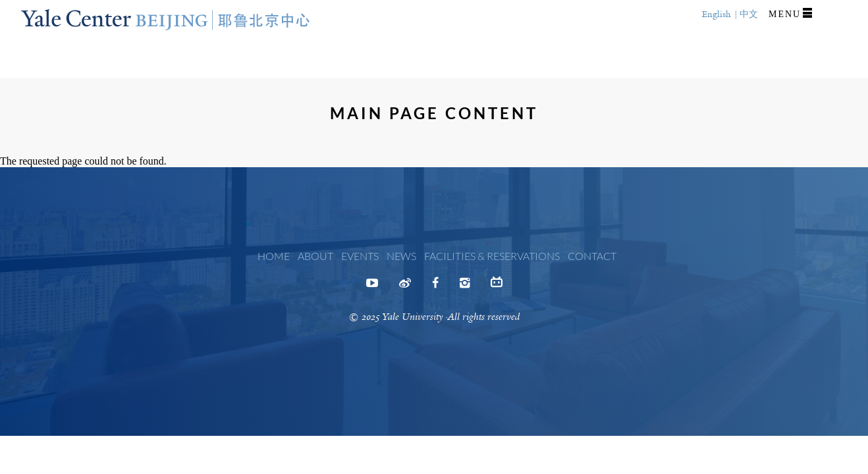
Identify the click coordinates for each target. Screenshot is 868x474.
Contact (592, 256)
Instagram (465, 287)
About (315, 256)
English (717, 14)
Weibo (405, 287)
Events (360, 256)
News (401, 256)
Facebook (435, 287)
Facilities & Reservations (492, 256)
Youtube (372, 287)
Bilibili (497, 285)
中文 (749, 14)
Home (274, 256)
